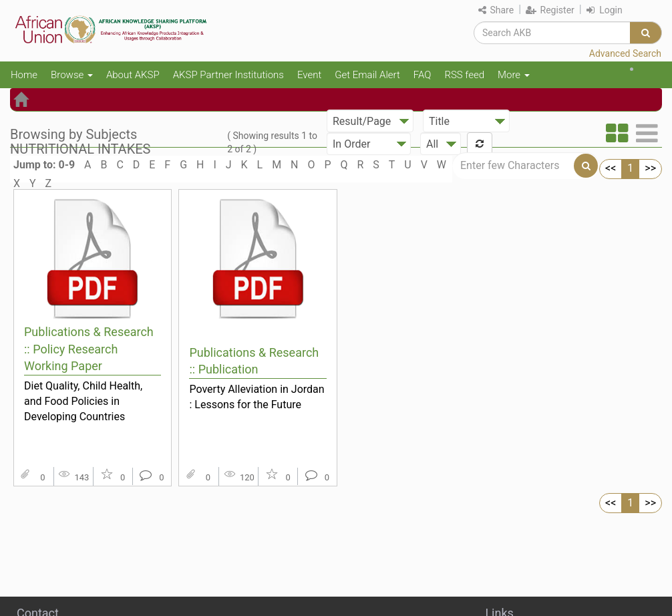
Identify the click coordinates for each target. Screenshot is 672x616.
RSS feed (464, 75)
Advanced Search (625, 53)
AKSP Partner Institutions (228, 75)
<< (611, 168)
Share (496, 10)
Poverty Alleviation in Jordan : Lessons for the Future (257, 397)
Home (24, 75)
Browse (72, 75)
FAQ (423, 75)
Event (309, 75)
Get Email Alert (367, 75)
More (514, 75)
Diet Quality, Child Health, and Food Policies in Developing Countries (83, 401)
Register (550, 10)
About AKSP (133, 75)
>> (650, 168)
